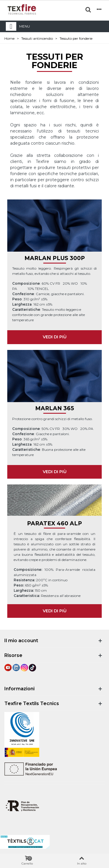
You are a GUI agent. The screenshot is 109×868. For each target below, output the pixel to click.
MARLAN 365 (55, 408)
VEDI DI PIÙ (55, 337)
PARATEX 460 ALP (54, 523)
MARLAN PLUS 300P (55, 258)
